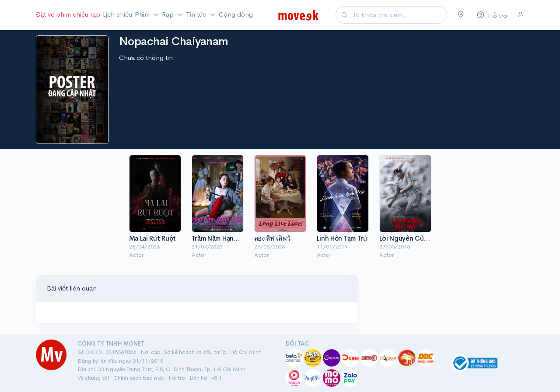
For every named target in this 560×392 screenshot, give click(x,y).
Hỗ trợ (177, 378)
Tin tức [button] (197, 14)
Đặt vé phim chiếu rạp (68, 14)
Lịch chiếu (117, 14)
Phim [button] (143, 14)
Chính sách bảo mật (139, 378)
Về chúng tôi (93, 378)
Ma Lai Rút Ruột (153, 238)
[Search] (399, 15)
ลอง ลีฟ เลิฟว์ (272, 238)
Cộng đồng (236, 14)
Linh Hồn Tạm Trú (342, 238)
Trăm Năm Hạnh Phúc (223, 238)
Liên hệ (198, 378)
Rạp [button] (169, 14)
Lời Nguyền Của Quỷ (411, 238)
